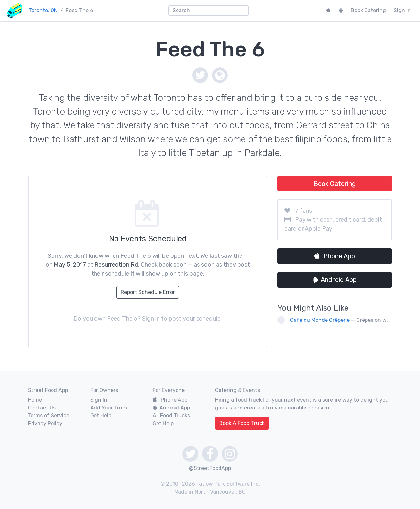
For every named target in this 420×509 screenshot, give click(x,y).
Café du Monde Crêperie (320, 320)
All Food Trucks (171, 416)
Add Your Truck (109, 408)
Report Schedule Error (148, 292)
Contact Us (42, 408)
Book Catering (368, 10)
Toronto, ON (43, 10)
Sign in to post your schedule (181, 319)
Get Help (101, 416)
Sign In (402, 10)
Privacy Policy (45, 423)
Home (35, 400)
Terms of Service (49, 416)
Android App (335, 280)
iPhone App (335, 256)
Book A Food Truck (242, 423)
